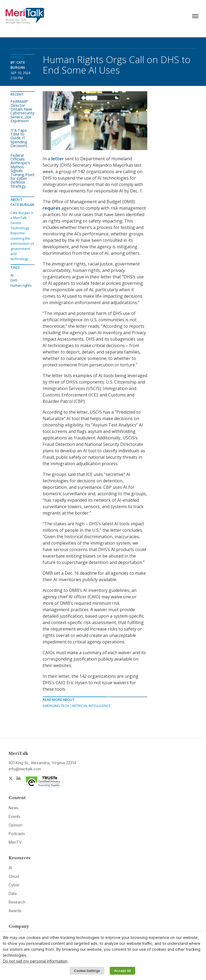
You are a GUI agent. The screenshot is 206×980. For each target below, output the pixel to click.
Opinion (15, 825)
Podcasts (17, 834)
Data (13, 893)
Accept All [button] (122, 971)
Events (14, 816)
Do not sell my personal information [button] (35, 961)
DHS (14, 280)
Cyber (14, 885)
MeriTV (15, 842)
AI (12, 275)
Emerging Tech (56, 706)
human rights (21, 285)
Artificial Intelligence (91, 706)
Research (17, 902)
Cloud (14, 876)
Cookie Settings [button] (87, 971)
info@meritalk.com (25, 769)
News (14, 808)
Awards (15, 911)
